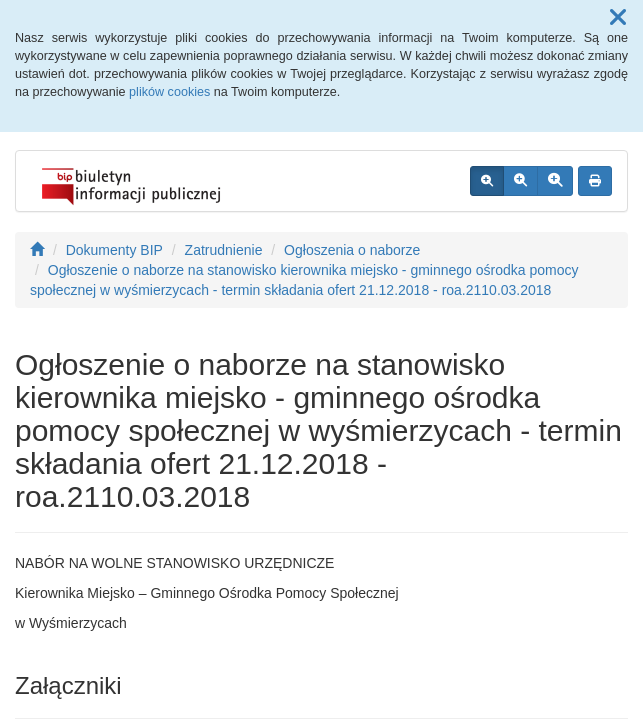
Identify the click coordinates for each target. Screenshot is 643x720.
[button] (618, 18)
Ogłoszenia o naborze (352, 250)
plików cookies (169, 92)
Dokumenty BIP (114, 250)
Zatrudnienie (224, 250)
